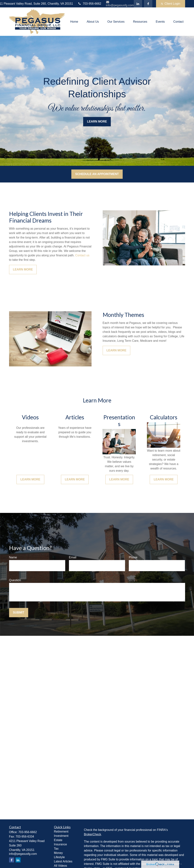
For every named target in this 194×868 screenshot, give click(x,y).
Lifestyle (59, 857)
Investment (61, 836)
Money (58, 853)
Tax (56, 849)
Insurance (60, 844)
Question (15, 580)
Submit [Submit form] (19, 612)
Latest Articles (63, 861)
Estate (58, 840)
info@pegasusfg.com (120, 4)
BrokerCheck (92, 834)
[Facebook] (148, 4)
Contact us (82, 255)
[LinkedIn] (138, 4)
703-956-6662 (89, 4)
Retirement (61, 832)
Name (13, 557)
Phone (133, 557)
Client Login (171, 4)
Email (73, 557)
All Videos (60, 866)
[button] (74, 22)
